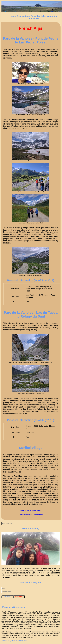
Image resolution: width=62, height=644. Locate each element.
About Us (52, 16)
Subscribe (7, 597)
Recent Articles (38, 16)
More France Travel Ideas (31, 510)
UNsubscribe (19, 597)
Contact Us (33, 19)
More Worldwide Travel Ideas (31, 515)
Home (13, 16)
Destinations (23, 16)
